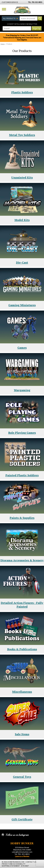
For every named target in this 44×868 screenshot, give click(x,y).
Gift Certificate (22, 819)
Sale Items (22, 734)
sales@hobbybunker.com (22, 852)
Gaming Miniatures (22, 305)
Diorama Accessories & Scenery (22, 560)
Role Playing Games (22, 433)
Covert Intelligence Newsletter (22, 24)
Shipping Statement (11, 866)
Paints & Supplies (22, 518)
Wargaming (22, 390)
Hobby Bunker (22, 10)
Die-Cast (22, 262)
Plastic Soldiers (22, 92)
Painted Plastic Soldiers (22, 475)
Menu (4, 9)
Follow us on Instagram (17, 835)
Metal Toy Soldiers (22, 135)
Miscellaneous (22, 692)
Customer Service (10, 2)
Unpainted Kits (22, 177)
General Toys (22, 777)
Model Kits (22, 220)
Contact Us (31, 862)
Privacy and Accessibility (14, 864)
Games (22, 348)
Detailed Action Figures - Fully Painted (22, 605)
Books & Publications (22, 649)
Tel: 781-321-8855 (22, 854)
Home (3, 44)
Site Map (25, 866)
